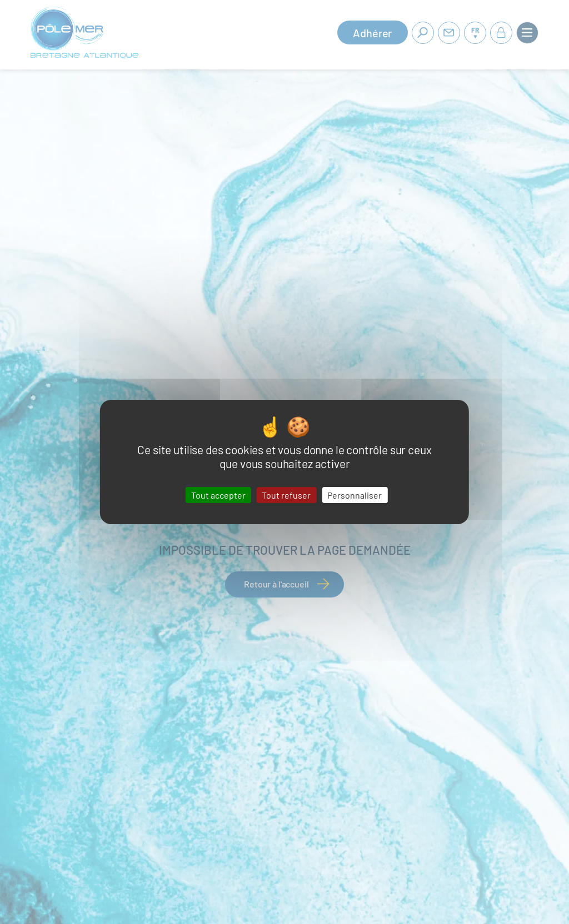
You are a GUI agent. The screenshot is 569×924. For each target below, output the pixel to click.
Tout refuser (286, 495)
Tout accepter (218, 495)
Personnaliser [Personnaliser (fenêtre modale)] (355, 495)
